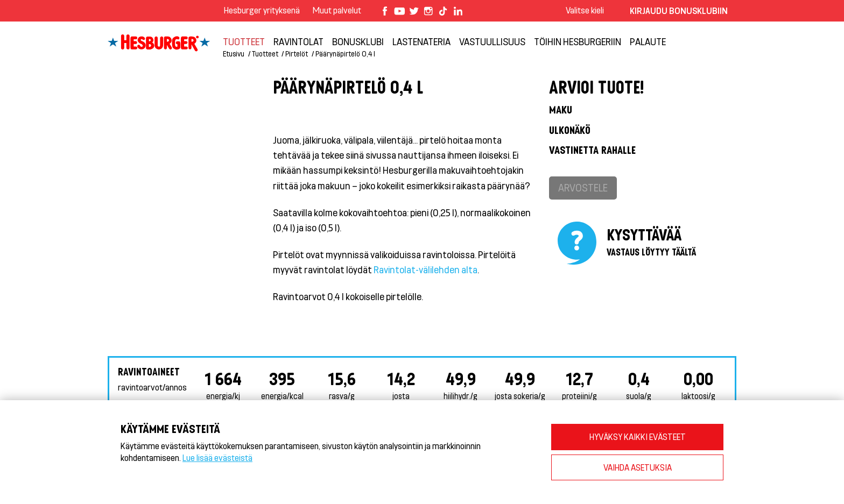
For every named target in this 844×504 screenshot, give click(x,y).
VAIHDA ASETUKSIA (638, 467)
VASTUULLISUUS (492, 41)
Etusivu (234, 54)
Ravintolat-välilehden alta (425, 269)
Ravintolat (298, 41)
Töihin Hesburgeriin (578, 41)
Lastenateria (421, 41)
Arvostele (583, 187)
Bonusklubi (358, 41)
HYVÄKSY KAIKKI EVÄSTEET (638, 436)
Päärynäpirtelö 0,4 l (345, 54)
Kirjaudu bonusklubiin (679, 10)
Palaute (648, 41)
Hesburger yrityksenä (262, 10)
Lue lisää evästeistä (217, 457)
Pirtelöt (297, 54)
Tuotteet (244, 41)
